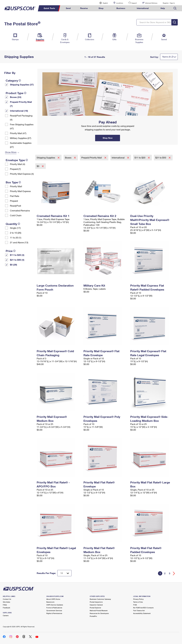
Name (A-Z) (168, 57)
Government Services (54, 610)
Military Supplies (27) (21, 138)
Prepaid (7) (15, 169)
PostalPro (93, 616)
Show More (11, 152)
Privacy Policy (138, 599)
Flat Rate (15, 196)
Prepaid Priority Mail (92, 158)
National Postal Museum (99, 610)
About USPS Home (53, 599)
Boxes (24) (16, 97)
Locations (120, 3)
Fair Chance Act (139, 610)
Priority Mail (16, 186)
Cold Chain (16, 215)
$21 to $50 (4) (17, 260)
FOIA (135, 605)
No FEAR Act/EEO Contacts (143, 608)
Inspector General (96, 605)
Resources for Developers (99, 613)
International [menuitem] (143, 8)
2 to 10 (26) (16, 233)
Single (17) (15, 228)
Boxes (68, 158)
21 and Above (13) (19, 242)
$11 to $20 (140, 158)
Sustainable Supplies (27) (21, 145)
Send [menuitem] (68, 8)
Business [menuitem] (121, 8)
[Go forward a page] (174, 573)
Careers (6, 615)
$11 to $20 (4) (17, 255)
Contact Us (7, 599)
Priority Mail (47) (18, 133)
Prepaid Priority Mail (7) (21, 104)
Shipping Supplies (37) (22, 84)
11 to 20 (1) (16, 238)
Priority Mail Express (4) (22, 174)
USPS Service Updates (55, 605)
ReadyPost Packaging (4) (21, 118)
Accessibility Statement (142, 613)
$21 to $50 (161, 158)
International (118, 158)
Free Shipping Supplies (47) (22, 126)
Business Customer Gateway (100, 599)
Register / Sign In (169, 3)
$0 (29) (14, 265)
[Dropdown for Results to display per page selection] (64, 573)
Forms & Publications (54, 608)
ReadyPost (15, 206)
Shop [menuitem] (101, 8)
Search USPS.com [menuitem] (175, 8)
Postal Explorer (95, 608)
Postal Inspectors (96, 602)
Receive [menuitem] (84, 8)
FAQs (5, 605)
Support (134, 3)
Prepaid (14, 201)
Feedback (6, 608)
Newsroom (50, 602)
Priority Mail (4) (17, 164)
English (102, 3)
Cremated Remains (20, 210)
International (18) (19, 111)
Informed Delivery (151, 3)
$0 (38, 166)
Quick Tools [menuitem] (49, 8)
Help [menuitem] (163, 8)
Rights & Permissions (54, 613)
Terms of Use (138, 602)
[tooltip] (20, 80)
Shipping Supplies (46, 158)
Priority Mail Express (20, 191)
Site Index (6, 602)
